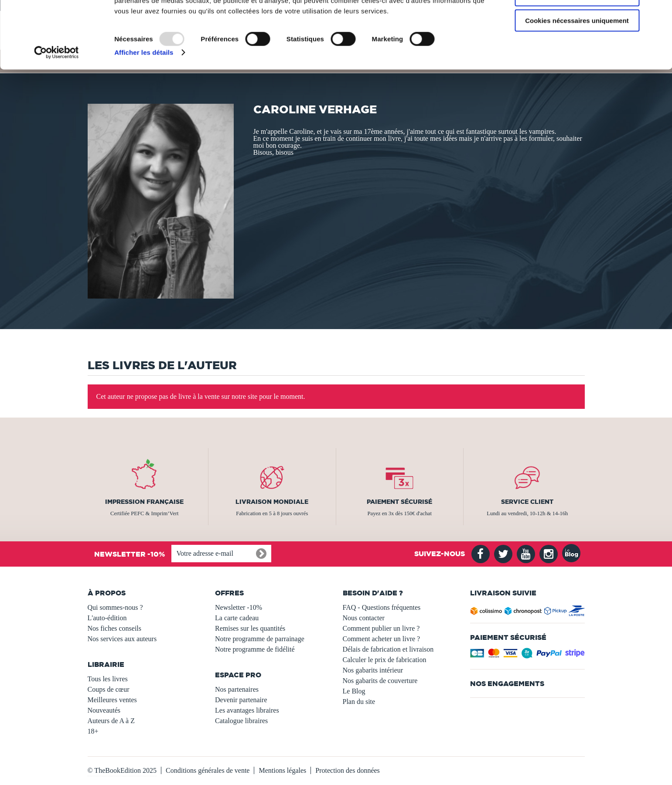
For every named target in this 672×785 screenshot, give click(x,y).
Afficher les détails (144, 104)
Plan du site (359, 702)
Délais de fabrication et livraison (388, 649)
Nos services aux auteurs (122, 639)
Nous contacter (364, 618)
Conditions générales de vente (208, 770)
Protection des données (348, 770)
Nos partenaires (237, 689)
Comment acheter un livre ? (382, 639)
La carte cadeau (237, 618)
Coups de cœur (109, 689)
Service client (527, 502)
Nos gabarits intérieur (373, 670)
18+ (93, 731)
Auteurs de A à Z (111, 721)
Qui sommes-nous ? (115, 607)
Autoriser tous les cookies (577, 22)
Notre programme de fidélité (255, 649)
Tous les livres (108, 679)
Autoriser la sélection (577, 47)
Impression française (144, 502)
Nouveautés (104, 710)
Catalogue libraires (241, 721)
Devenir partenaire (241, 700)
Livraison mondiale (272, 502)
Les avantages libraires (247, 710)
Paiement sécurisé (399, 502)
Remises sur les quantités (250, 628)
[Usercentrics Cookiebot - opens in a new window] (56, 105)
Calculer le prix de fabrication (385, 660)
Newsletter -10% (239, 607)
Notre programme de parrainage (260, 639)
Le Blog (354, 691)
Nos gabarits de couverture (380, 681)
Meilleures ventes (112, 700)
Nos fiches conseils (115, 628)
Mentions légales (282, 770)
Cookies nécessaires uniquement (577, 73)
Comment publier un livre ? (381, 628)
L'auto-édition (107, 618)
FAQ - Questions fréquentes (382, 607)
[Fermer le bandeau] (658, 14)
